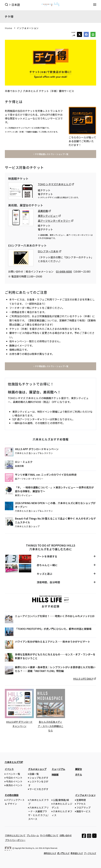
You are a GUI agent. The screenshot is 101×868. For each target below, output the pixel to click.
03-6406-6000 (64, 271)
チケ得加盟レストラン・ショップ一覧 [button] (50, 154)
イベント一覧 (13, 774)
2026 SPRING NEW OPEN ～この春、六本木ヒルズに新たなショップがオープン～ (55, 505)
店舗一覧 (34, 774)
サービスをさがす (39, 789)
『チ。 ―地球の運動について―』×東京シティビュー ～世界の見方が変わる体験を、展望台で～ (54, 489)
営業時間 (81, 800)
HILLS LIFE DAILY (83, 679)
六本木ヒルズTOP (14, 762)
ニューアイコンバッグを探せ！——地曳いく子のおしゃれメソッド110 (55, 616)
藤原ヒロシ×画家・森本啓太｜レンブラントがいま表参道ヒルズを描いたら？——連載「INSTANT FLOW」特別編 (55, 669)
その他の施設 (12, 795)
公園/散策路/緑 (61, 800)
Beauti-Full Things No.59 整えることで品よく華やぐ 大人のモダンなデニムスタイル (55, 520)
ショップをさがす (39, 777)
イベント (9, 769)
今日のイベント (14, 777)
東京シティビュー (48, 216)
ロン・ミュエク (24, 462)
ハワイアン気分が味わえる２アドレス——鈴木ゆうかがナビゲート (53, 642)
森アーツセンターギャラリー (54, 221)
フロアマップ (83, 807)
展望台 (79, 769)
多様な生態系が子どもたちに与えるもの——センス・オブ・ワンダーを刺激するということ (55, 656)
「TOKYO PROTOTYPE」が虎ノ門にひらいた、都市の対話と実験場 (53, 629)
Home (8, 28)
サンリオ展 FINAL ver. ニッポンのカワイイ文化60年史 (46, 475)
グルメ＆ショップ (37, 769)
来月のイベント (14, 785)
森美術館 (43, 211)
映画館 (55, 774)
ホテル (79, 774)
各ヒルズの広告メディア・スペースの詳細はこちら (50, 726)
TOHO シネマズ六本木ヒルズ (54, 184)
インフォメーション (28, 28)
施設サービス (83, 811)
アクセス (81, 804)
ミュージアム (58, 769)
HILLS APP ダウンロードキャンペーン (37, 449)
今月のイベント (14, 781)
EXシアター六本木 (48, 251)
